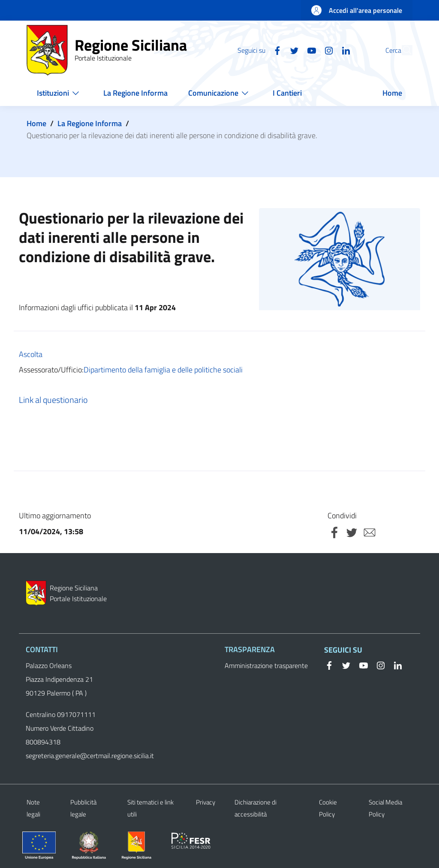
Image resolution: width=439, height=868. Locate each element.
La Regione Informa (90, 123)
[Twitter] (275, 50)
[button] (402, 50)
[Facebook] (258, 50)
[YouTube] (292, 50)
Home (36, 123)
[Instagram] (309, 50)
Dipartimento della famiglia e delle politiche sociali (163, 370)
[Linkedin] (326, 50)
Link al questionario (53, 400)
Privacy (206, 802)
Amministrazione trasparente (266, 665)
